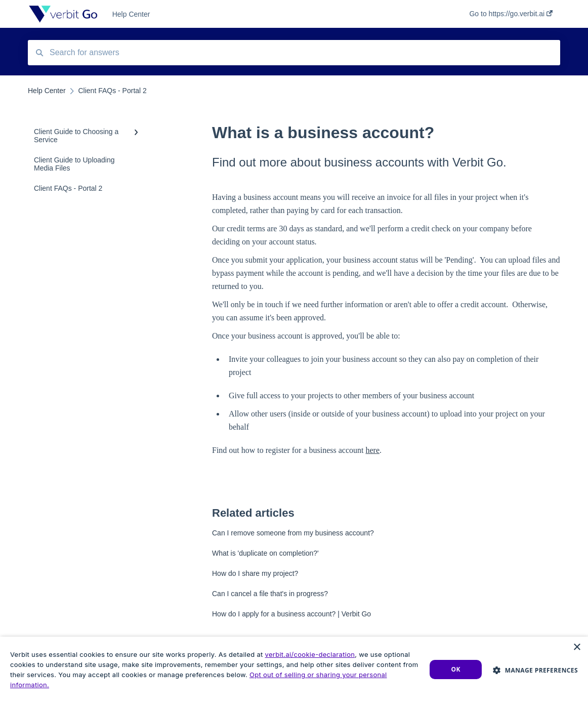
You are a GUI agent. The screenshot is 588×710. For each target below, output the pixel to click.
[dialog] (294, 673)
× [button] (577, 648)
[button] (535, 670)
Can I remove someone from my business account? (293, 533)
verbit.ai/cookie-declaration (310, 654)
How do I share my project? (255, 573)
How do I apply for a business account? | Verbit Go (291, 614)
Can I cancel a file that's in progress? (270, 594)
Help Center (131, 14)
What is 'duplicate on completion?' (265, 553)
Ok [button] (456, 669)
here (373, 450)
